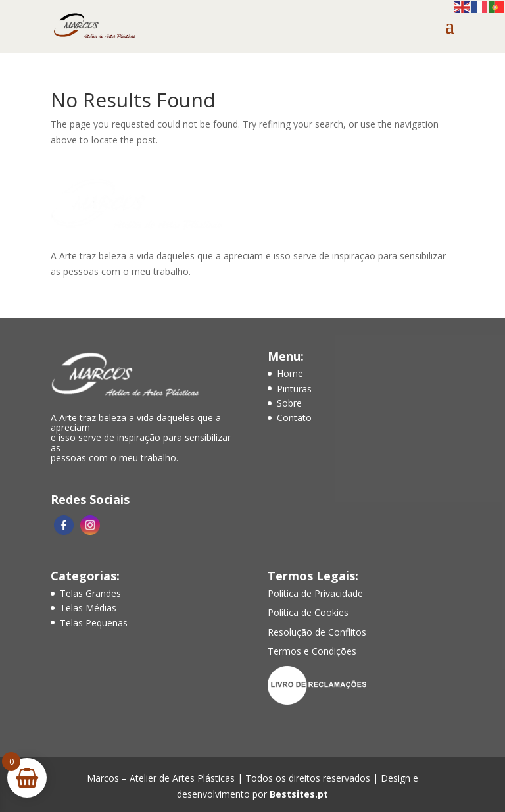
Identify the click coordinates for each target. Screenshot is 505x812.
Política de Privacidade (315, 593)
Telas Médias (88, 608)
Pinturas (294, 389)
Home (290, 373)
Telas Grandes (90, 593)
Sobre (289, 403)
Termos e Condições (312, 651)
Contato (294, 418)
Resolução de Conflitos (317, 632)
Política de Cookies (308, 612)
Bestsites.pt (299, 794)
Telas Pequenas (94, 623)
